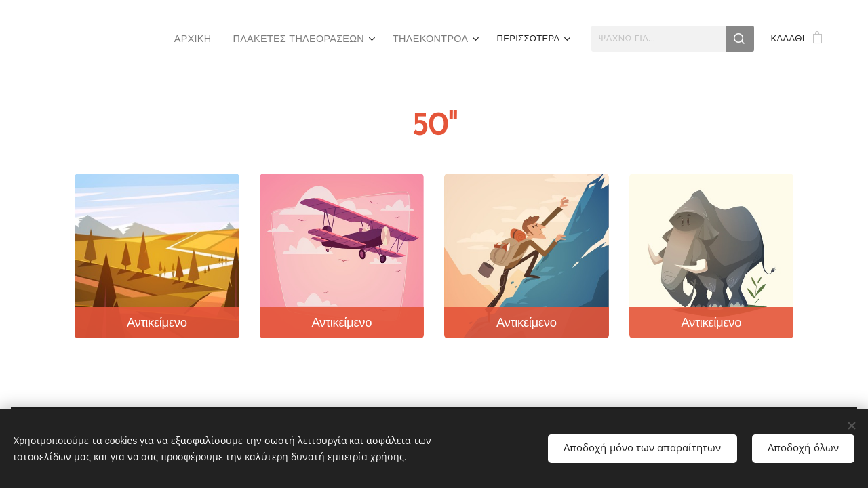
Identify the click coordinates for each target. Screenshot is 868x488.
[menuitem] (105, 39)
